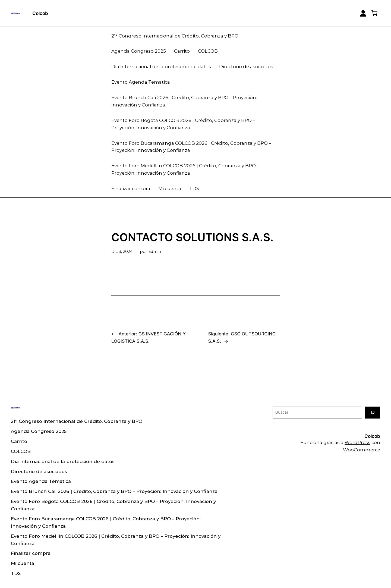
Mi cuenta (170, 188)
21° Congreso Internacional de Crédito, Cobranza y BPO (175, 36)
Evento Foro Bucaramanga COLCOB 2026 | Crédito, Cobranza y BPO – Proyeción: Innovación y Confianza (191, 147)
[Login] (363, 13)
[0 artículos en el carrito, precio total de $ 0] (374, 13)
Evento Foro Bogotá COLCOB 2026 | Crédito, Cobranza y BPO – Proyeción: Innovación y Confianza (183, 124)
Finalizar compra (131, 188)
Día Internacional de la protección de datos (161, 67)
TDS (194, 188)
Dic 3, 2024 (122, 251)
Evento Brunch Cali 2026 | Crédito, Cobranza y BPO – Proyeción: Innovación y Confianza (184, 101)
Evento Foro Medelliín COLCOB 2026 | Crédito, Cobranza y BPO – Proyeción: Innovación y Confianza (185, 169)
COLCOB (208, 51)
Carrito (182, 51)
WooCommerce (362, 450)
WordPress (357, 442)
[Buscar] (373, 412)
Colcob (40, 13)
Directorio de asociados (246, 67)
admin (155, 251)
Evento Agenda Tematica (141, 82)
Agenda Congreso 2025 (139, 51)
